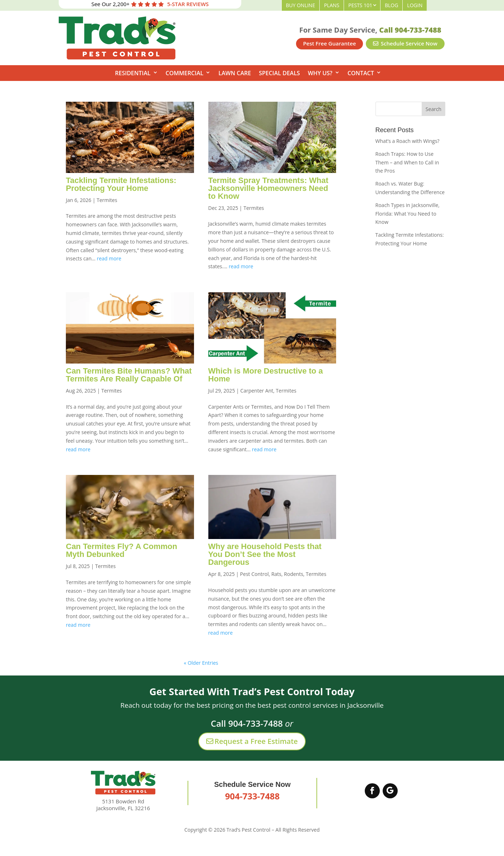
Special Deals (279, 73)
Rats (276, 574)
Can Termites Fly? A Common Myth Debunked (122, 550)
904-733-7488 (253, 796)
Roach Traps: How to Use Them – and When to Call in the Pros (407, 162)
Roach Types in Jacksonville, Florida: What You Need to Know (408, 214)
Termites (107, 200)
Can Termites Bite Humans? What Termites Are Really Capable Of (129, 375)
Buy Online (301, 5)
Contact (361, 73)
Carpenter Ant (257, 391)
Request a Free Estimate (252, 741)
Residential (133, 73)
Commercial (185, 73)
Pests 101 (360, 5)
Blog (391, 5)
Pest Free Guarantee (330, 43)
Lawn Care (235, 73)
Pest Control (255, 574)
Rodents (294, 574)
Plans (332, 5)
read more (109, 258)
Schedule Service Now (405, 43)
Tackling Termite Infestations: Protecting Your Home (121, 184)
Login (415, 5)
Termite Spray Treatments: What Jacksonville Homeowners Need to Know (268, 188)
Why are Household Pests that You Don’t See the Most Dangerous (265, 554)
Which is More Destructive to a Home (266, 375)
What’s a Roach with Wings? (408, 141)
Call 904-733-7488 (410, 30)
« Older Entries (201, 663)
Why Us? (320, 73)
